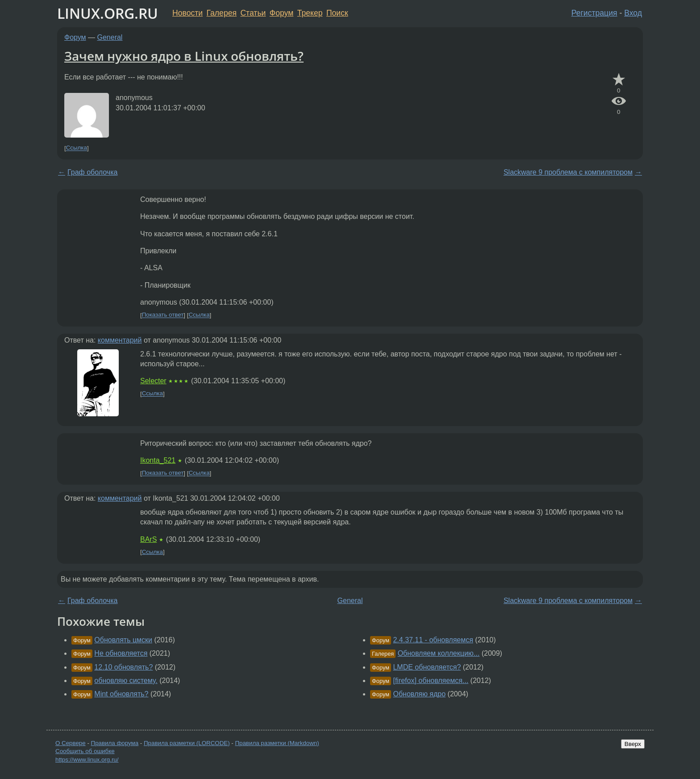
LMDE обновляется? (427, 667)
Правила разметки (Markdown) (277, 743)
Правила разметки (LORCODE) (187, 743)
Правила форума (115, 743)
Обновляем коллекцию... (439, 653)
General (110, 37)
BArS (148, 539)
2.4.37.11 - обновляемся (433, 640)
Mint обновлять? (121, 694)
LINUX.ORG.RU (108, 13)
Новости (187, 13)
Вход (633, 13)
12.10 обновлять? (123, 667)
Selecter (153, 381)
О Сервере (71, 743)
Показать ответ (163, 315)
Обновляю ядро (419, 694)
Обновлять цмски (123, 640)
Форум (281, 13)
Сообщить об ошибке (85, 751)
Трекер (310, 13)
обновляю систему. (126, 681)
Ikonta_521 (158, 460)
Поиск (337, 13)
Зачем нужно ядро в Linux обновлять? (184, 56)
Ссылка (77, 148)
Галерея (222, 13)
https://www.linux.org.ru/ (87, 760)
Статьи (253, 13)
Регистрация (594, 13)
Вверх (633, 744)
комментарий (120, 340)
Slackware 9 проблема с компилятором (568, 172)
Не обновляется (121, 653)
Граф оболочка (92, 172)
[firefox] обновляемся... (431, 681)
